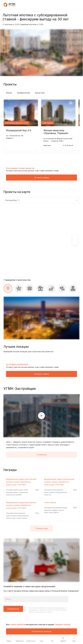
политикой (33, 610)
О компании (42, 455)
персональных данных (57, 608)
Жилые (9, 93)
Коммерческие (23, 93)
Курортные (40, 93)
